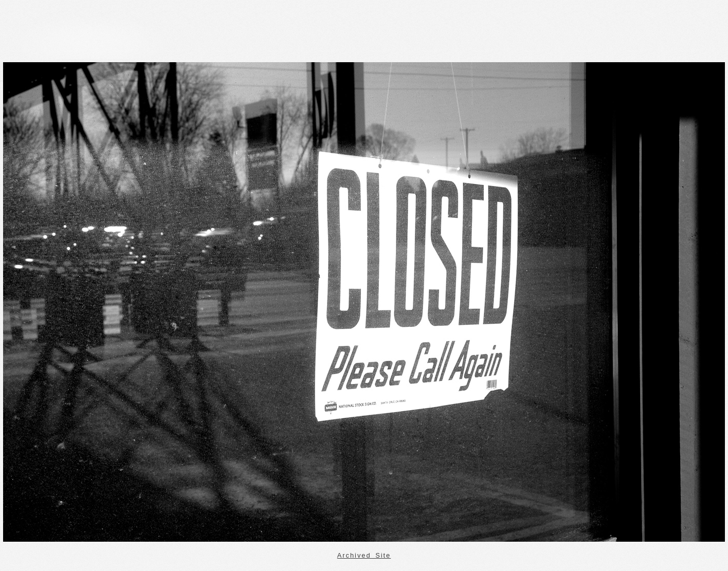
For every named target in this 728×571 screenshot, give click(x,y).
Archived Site (364, 555)
